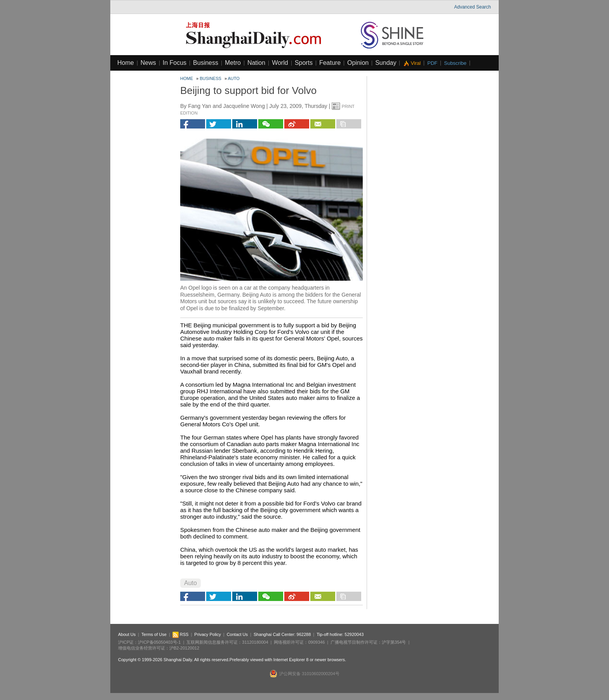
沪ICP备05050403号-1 (159, 642)
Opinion (358, 63)
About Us (127, 634)
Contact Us (237, 634)
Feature (330, 63)
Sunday (386, 63)
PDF (432, 63)
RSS (181, 634)
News (148, 63)
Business (206, 63)
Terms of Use (154, 634)
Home (126, 63)
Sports (304, 63)
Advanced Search (472, 7)
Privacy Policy (207, 634)
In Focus (175, 63)
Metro (233, 63)
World (280, 63)
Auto (234, 78)
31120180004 (255, 642)
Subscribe (455, 63)
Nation (256, 63)
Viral (416, 63)
